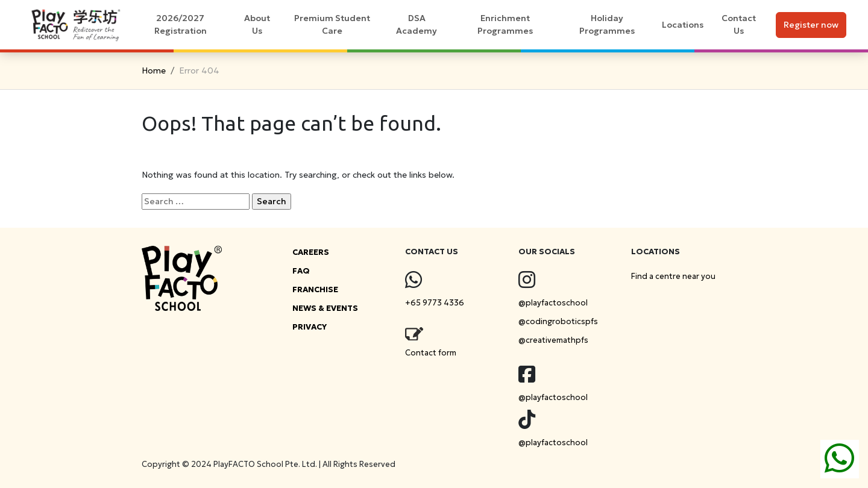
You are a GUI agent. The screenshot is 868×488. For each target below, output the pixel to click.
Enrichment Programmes (505, 24)
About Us (257, 24)
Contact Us (739, 24)
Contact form (431, 353)
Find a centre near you (673, 276)
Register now (811, 25)
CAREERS (311, 252)
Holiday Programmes (607, 24)
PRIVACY (310, 327)
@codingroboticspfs (558, 321)
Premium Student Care (332, 24)
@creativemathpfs (553, 340)
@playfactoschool (553, 303)
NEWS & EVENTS (325, 308)
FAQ (301, 271)
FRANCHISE (315, 289)
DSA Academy (417, 24)
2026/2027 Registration (181, 24)
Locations (683, 25)
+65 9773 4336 (435, 303)
